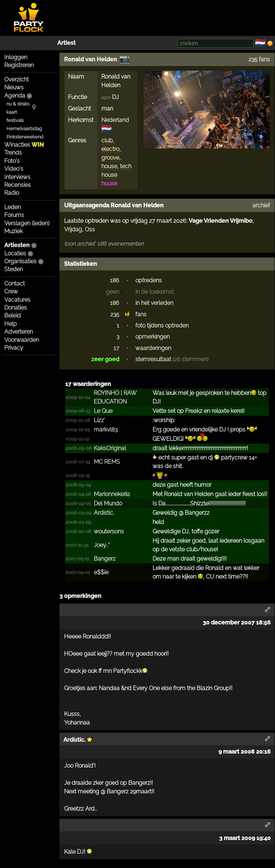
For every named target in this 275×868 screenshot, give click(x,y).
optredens (149, 280)
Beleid (13, 315)
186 (115, 280)
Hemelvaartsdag (24, 129)
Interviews (17, 177)
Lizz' (99, 420)
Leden (13, 207)
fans (141, 314)
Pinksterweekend (25, 137)
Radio (12, 193)
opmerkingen (153, 337)
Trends (13, 153)
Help (11, 324)
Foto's (12, 161)
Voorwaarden (22, 340)
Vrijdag (73, 229)
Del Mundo (108, 503)
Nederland (115, 120)
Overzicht (16, 79)
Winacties (24, 145)
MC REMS (107, 462)
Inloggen (16, 57)
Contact (15, 284)
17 (116, 348)
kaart (12, 112)
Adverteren (19, 332)
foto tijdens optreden (162, 325)
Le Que (103, 411)
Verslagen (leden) (27, 223)
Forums (14, 215)
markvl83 (106, 430)
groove (110, 158)
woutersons (109, 531)
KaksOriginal (110, 448)
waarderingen (153, 348)
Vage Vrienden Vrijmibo (221, 221)
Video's (14, 169)
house (109, 166)
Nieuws (14, 87)
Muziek (13, 231)
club (107, 140)
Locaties (15, 253)
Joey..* (102, 545)
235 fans (259, 59)
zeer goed (105, 359)
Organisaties (20, 261)
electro (110, 149)
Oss (90, 229)
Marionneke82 (112, 494)
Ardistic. (104, 513)
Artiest (66, 43)
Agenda (15, 96)
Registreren (19, 65)
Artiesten (17, 245)
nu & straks (18, 104)
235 (115, 314)
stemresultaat (153, 359)
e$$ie (101, 572)
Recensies (18, 185)
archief (261, 205)
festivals (15, 120)
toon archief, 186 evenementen (104, 244)
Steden (14, 269)
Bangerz (105, 559)
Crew (11, 291)
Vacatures (17, 300)
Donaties (16, 308)
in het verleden (154, 303)
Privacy (14, 348)
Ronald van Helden (91, 59)
